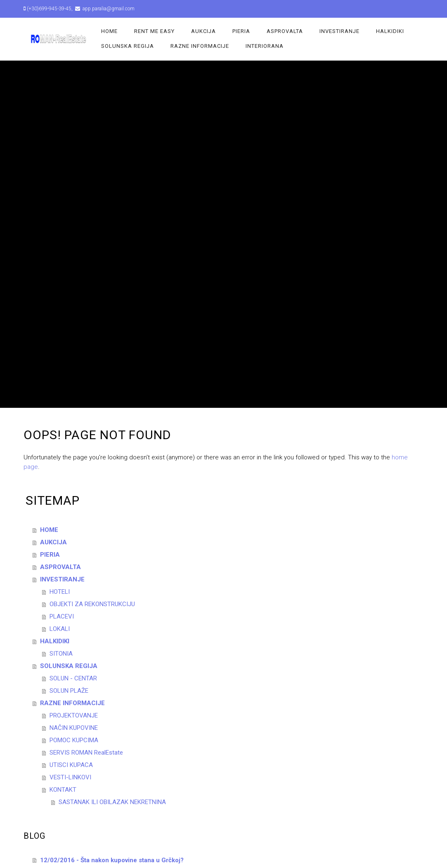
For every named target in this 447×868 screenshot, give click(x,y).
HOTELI (60, 592)
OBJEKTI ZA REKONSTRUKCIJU (92, 604)
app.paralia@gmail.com (108, 9)
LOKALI (60, 629)
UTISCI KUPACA (71, 765)
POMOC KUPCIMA (74, 740)
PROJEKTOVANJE (74, 715)
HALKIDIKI (390, 31)
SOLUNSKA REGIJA (128, 46)
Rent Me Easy (154, 31)
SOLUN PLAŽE (69, 691)
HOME (109, 31)
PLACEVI (62, 616)
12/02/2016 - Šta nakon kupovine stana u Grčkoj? (112, 860)
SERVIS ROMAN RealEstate (86, 753)
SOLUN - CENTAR (73, 678)
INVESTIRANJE (339, 31)
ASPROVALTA (285, 31)
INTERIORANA (265, 46)
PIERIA (241, 31)
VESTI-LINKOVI (70, 777)
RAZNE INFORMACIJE (200, 46)
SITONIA (61, 654)
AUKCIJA (203, 31)
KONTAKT (63, 790)
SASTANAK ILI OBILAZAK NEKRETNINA (112, 802)
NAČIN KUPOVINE (74, 728)
